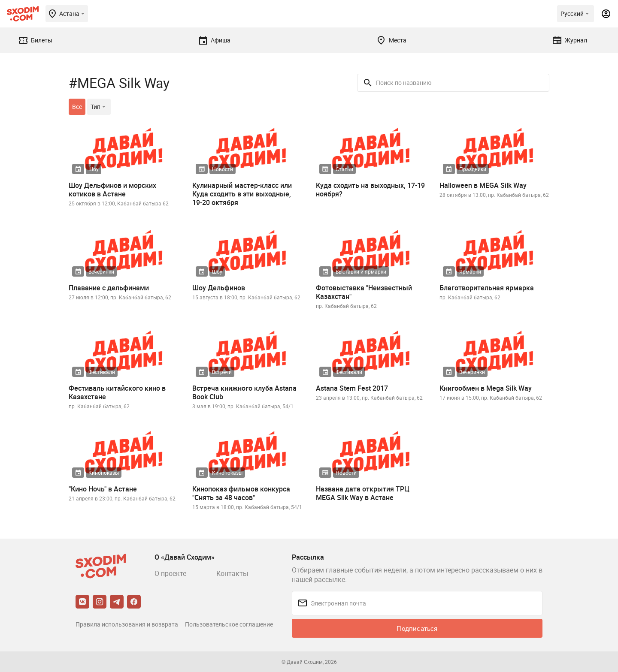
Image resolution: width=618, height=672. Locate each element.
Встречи (222, 372)
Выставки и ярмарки (361, 271)
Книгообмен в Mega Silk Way (486, 388)
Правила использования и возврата (127, 624)
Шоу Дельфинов (219, 288)
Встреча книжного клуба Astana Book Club (244, 392)
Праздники (473, 169)
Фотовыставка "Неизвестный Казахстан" (364, 292)
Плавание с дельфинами (109, 288)
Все (77, 107)
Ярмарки (470, 271)
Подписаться (417, 628)
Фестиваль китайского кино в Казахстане (117, 392)
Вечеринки (101, 271)
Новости (223, 169)
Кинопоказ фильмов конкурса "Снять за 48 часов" (241, 493)
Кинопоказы (104, 473)
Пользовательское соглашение (229, 624)
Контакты (232, 573)
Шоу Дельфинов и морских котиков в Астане (112, 190)
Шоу (94, 169)
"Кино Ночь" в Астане (103, 489)
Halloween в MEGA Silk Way (483, 185)
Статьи (344, 169)
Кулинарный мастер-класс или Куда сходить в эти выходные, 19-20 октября (242, 194)
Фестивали (102, 372)
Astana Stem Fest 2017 (352, 388)
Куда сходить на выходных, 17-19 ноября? (370, 190)
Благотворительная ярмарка (487, 288)
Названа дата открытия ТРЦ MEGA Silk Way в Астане (363, 493)
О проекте (170, 573)
